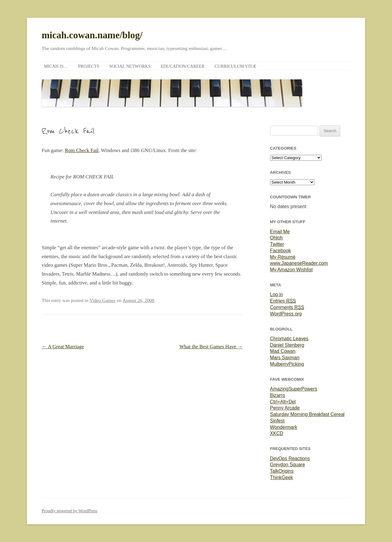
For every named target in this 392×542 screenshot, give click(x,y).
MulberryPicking (287, 364)
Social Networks (130, 66)
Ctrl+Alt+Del (283, 402)
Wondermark (284, 427)
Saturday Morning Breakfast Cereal (307, 414)
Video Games (102, 300)
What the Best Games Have (211, 347)
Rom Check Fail (82, 150)
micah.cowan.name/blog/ (92, 35)
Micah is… (56, 66)
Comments (287, 307)
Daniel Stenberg (287, 345)
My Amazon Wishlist (292, 270)
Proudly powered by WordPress (70, 511)
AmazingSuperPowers (294, 389)
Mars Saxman (285, 358)
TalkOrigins (282, 471)
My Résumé (283, 257)
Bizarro (278, 395)
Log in (277, 294)
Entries (283, 301)
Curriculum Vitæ (236, 66)
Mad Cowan (283, 351)
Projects (89, 66)
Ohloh (277, 238)
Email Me (280, 232)
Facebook (281, 251)
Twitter (277, 244)
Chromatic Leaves (289, 339)
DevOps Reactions (290, 458)
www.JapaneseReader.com (299, 263)
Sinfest (277, 421)
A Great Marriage (63, 347)
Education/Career (183, 66)
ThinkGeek (282, 477)
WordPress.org (286, 314)
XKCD (277, 433)
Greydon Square (288, 465)
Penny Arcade (285, 408)
